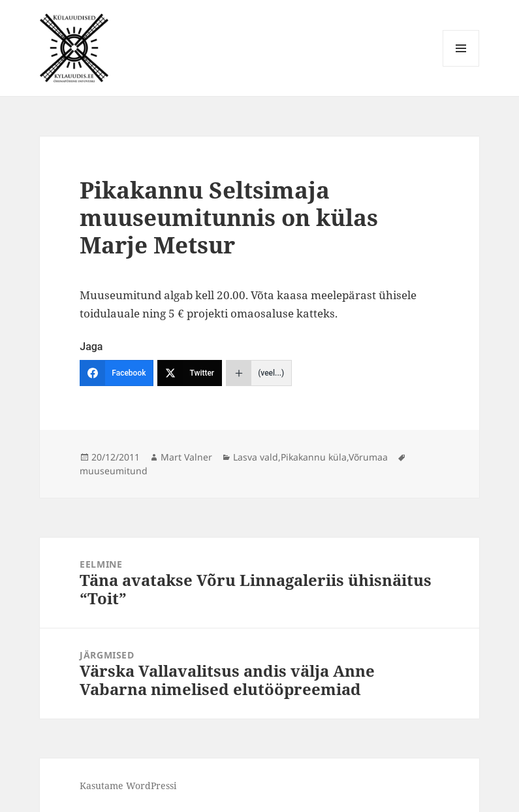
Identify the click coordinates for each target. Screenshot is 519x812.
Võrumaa (368, 457)
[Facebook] (117, 373)
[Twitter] (190, 373)
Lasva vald (256, 457)
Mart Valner (186, 457)
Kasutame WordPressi (128, 786)
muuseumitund (114, 471)
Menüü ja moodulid (461, 66)
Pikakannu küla (314, 457)
